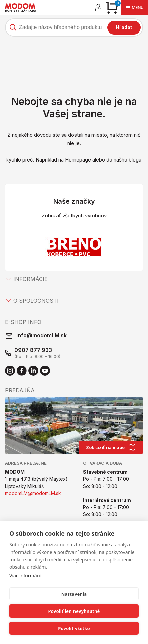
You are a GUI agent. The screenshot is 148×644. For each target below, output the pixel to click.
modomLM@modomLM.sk (33, 493)
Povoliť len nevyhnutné (74, 611)
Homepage (78, 160)
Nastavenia (74, 594)
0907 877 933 (33, 350)
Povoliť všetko (74, 628)
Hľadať (124, 27)
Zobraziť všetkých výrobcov (74, 216)
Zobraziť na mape (111, 447)
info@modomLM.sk (42, 335)
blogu (135, 160)
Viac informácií (25, 575)
